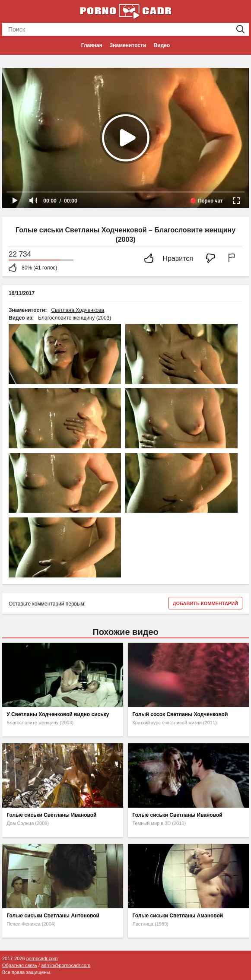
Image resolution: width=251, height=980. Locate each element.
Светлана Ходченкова (78, 310)
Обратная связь (20, 965)
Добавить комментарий (205, 603)
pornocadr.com (42, 958)
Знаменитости (128, 45)
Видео (162, 45)
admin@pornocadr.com (66, 965)
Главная (92, 45)
